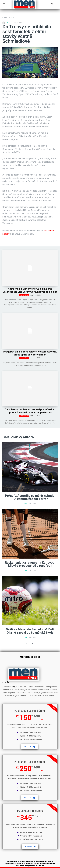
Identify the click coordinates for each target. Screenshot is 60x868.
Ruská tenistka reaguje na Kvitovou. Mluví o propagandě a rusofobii (30, 564)
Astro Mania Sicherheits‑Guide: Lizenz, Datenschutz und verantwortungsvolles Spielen (30, 290)
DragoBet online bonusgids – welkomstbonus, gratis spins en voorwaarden (30, 353)
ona (9, 23)
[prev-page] (27, 643)
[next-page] (32, 643)
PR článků (15, 687)
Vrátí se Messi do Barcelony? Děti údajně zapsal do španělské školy (30, 631)
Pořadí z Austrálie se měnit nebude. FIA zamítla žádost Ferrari (30, 497)
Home (5, 17)
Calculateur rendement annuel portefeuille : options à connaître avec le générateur (30, 411)
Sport (11, 17)
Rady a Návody (24, 295)
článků (51, 690)
